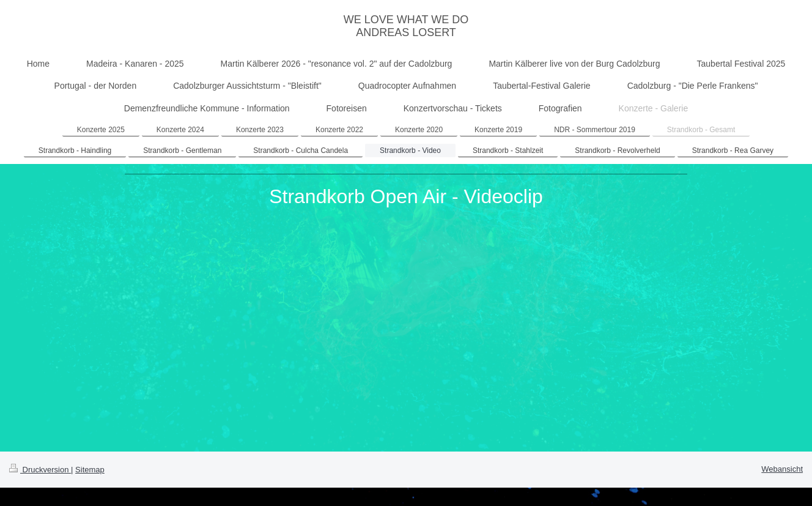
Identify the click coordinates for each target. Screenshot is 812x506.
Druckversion (40, 470)
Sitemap (90, 470)
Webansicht (782, 469)
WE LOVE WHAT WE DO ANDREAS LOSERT (406, 26)
